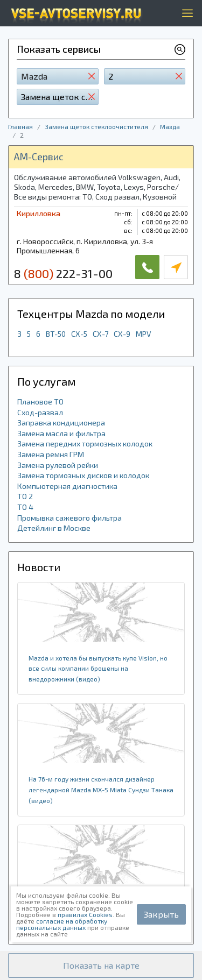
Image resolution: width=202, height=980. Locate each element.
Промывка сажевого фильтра (69, 518)
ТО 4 (25, 507)
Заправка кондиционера (61, 422)
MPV (144, 334)
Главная (20, 126)
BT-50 (56, 334)
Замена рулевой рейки (58, 465)
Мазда (170, 126)
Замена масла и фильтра (61, 433)
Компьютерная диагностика (67, 486)
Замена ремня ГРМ (51, 454)
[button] (101, 965)
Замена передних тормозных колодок (85, 443)
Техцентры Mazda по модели (91, 314)
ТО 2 (25, 496)
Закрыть (161, 914)
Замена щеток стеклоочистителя (96, 126)
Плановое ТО (40, 402)
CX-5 (79, 334)
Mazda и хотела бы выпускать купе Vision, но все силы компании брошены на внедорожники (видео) (98, 668)
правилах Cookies (85, 914)
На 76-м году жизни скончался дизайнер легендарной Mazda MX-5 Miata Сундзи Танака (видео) (101, 789)
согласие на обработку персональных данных (62, 924)
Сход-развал (40, 412)
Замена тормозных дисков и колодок (83, 475)
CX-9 (122, 334)
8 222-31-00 (63, 273)
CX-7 (100, 334)
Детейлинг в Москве (54, 528)
